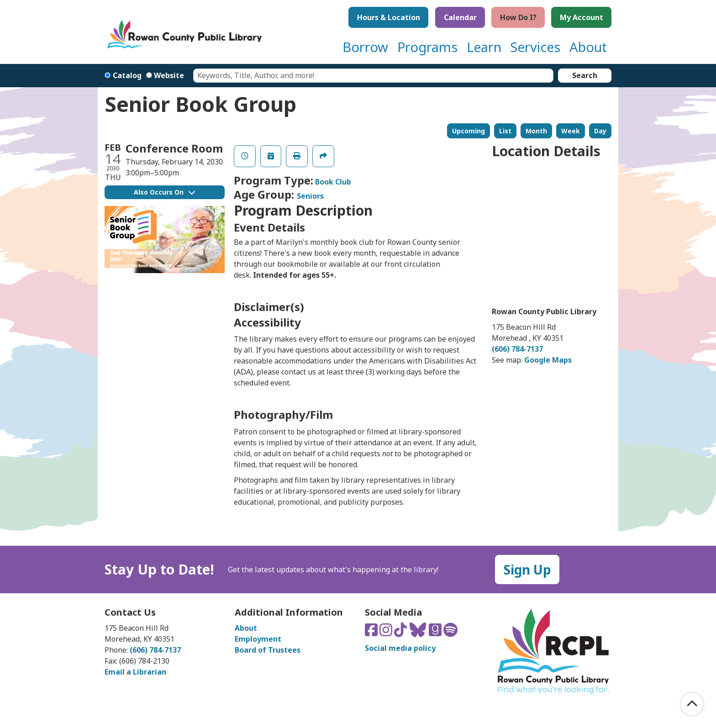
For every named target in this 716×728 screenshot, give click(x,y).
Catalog (127, 75)
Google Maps (548, 360)
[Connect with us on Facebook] (372, 633)
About (246, 628)
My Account (582, 17)
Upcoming (469, 131)
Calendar (460, 17)
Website (169, 75)
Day (600, 131)
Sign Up (527, 570)
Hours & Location (389, 17)
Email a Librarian (135, 672)
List (505, 131)
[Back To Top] (692, 704)
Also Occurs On (164, 192)
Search (585, 75)
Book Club (333, 182)
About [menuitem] (588, 47)
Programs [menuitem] (427, 47)
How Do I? (518, 17)
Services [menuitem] (535, 47)
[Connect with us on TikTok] (401, 633)
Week (571, 131)
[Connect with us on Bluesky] (419, 633)
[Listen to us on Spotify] (450, 633)
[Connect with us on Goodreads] (436, 633)
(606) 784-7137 (517, 349)
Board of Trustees (268, 650)
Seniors (310, 196)
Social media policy (400, 648)
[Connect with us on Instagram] (387, 633)
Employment (258, 639)
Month (536, 131)
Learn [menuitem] (484, 47)
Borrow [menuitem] (365, 47)
